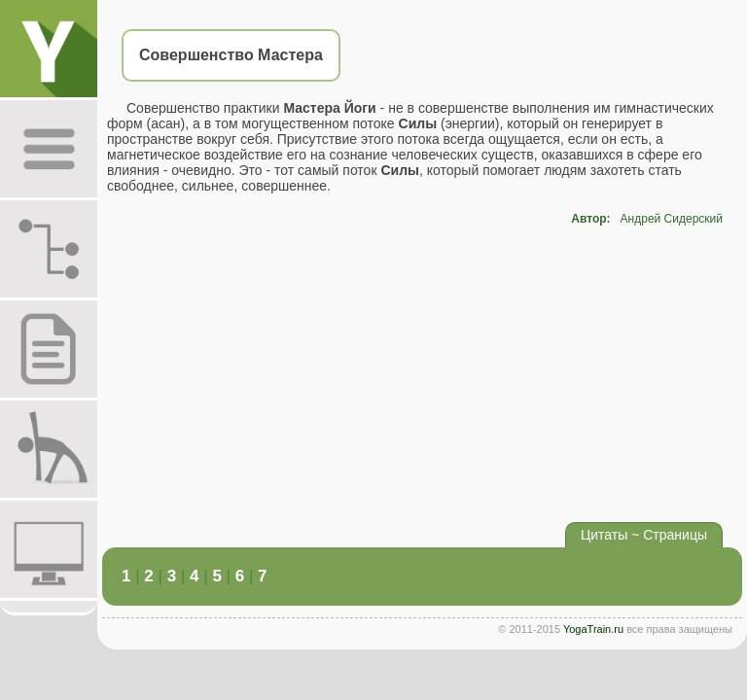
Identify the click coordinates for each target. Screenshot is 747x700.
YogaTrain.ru (593, 629)
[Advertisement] (422, 371)
